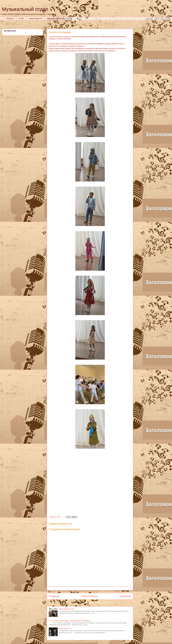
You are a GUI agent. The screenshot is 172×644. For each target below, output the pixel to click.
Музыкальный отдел (25, 9)
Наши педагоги (36, 18)
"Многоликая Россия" (67, 609)
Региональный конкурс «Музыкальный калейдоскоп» (72, 621)
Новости (10, 18)
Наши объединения (55, 18)
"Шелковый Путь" (65, 628)
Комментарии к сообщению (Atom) (96, 603)
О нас (21, 18)
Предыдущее (125, 596)
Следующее (54, 596)
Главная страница (90, 596)
